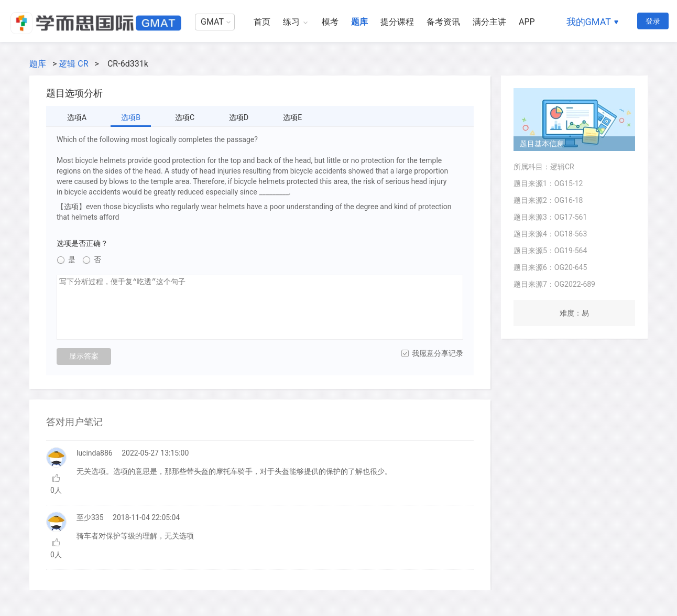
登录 (653, 21)
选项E (292, 117)
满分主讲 (489, 22)
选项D (239, 117)
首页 (262, 22)
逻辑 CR (73, 64)
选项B (131, 117)
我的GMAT (589, 22)
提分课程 (397, 22)
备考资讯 (443, 22)
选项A (77, 117)
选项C (185, 117)
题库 (359, 22)
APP (527, 22)
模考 (330, 22)
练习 (291, 22)
